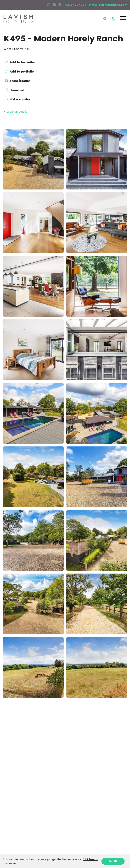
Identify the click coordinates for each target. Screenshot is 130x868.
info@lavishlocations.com (108, 5)
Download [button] (14, 90)
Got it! (113, 861)
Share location (17, 81)
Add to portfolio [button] (19, 72)
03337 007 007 (76, 5)
